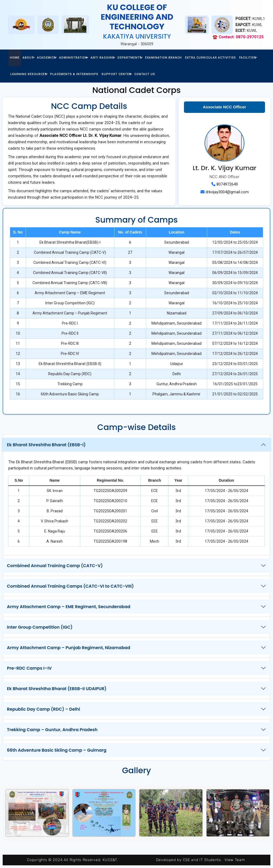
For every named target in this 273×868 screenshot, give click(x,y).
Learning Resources (29, 74)
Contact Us (145, 74)
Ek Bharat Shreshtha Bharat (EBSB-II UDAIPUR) (57, 689)
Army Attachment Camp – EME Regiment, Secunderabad (69, 607)
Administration (73, 58)
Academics (47, 58)
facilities (248, 58)
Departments (130, 58)
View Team (235, 860)
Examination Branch (163, 58)
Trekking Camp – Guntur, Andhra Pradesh (52, 730)
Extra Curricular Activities (210, 58)
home (15, 58)
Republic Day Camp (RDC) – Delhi (43, 709)
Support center (116, 74)
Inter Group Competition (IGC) (40, 627)
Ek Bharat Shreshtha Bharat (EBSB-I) (46, 445)
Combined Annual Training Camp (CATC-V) (55, 566)
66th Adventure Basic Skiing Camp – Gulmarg (57, 750)
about (28, 58)
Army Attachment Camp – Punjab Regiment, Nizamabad (69, 648)
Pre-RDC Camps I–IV (29, 668)
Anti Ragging (103, 58)
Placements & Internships (74, 74)
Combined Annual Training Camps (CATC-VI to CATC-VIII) (70, 586)
